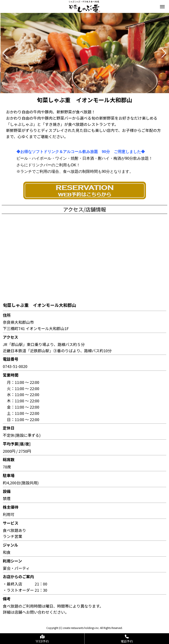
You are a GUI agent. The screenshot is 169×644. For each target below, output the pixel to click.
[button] (5, 53)
